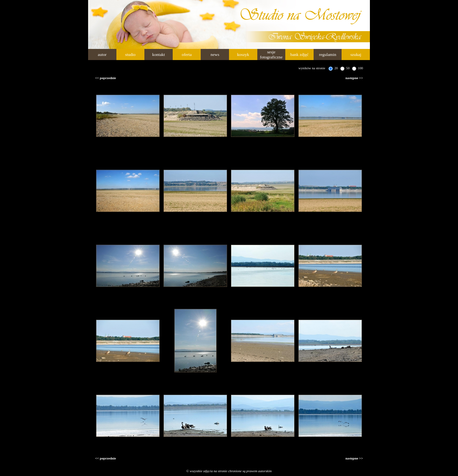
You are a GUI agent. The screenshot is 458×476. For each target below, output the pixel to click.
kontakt (158, 54)
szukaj (356, 54)
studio (131, 54)
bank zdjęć (299, 54)
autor (102, 54)
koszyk (243, 54)
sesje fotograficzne (271, 54)
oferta (187, 54)
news (215, 54)
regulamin (328, 54)
